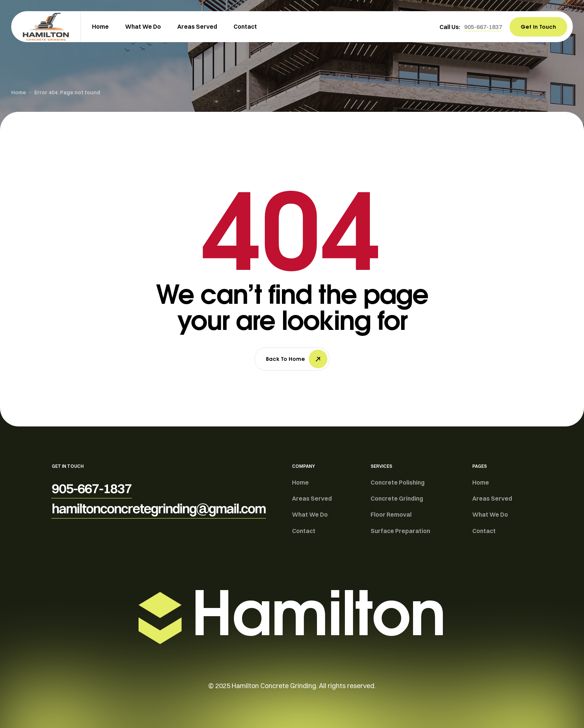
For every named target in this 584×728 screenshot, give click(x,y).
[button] (483, 27)
